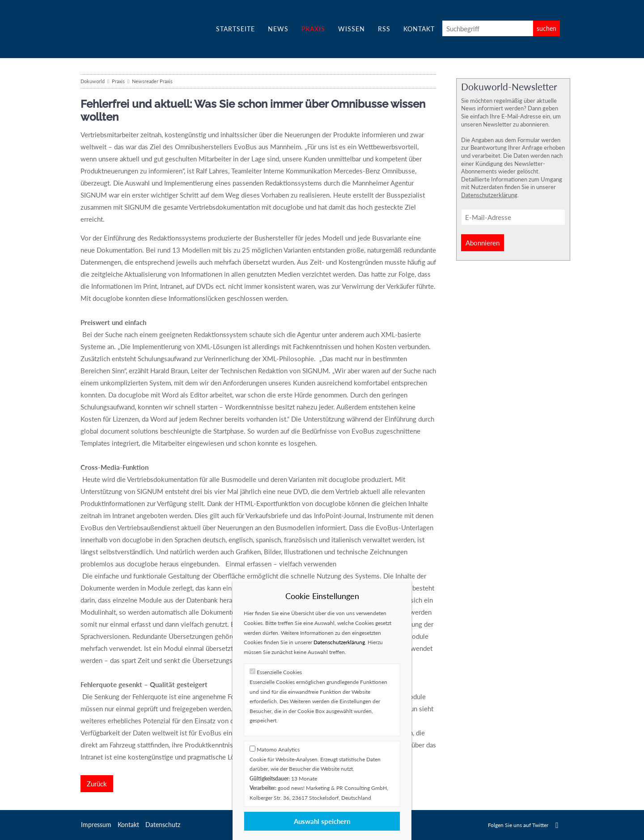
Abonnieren (483, 243)
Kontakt (419, 29)
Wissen (352, 29)
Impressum (96, 825)
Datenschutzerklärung (489, 195)
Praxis (313, 29)
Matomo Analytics (278, 749)
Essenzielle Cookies (279, 672)
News (278, 29)
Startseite (235, 29)
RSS (384, 29)
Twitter (557, 825)
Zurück (97, 784)
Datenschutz (163, 825)
